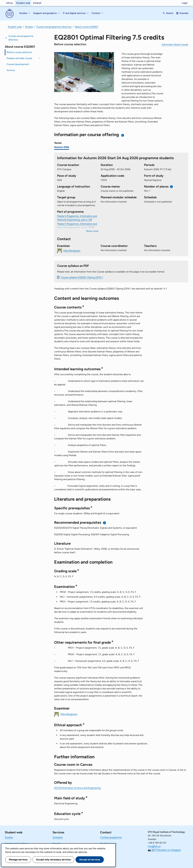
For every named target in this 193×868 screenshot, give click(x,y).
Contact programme (111, 837)
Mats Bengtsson (72, 251)
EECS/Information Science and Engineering (77, 788)
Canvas (56, 843)
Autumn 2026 (62, 147)
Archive (11, 70)
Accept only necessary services (53, 860)
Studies (29, 27)
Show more (92, 231)
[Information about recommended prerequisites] (105, 523)
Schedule (58, 837)
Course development (18, 64)
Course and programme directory (54, 27)
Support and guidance (17, 843)
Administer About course (175, 44)
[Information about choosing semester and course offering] (123, 135)
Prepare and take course (19, 58)
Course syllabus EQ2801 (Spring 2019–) (82, 277)
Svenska (184, 13)
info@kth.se (154, 846)
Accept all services (90, 860)
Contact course (108, 843)
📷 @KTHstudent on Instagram (164, 850)
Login (185, 3)
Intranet (37, 3)
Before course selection (19, 52)
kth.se (10, 3)
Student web (23, 3)
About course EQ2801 (87, 27)
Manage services (18, 860)
